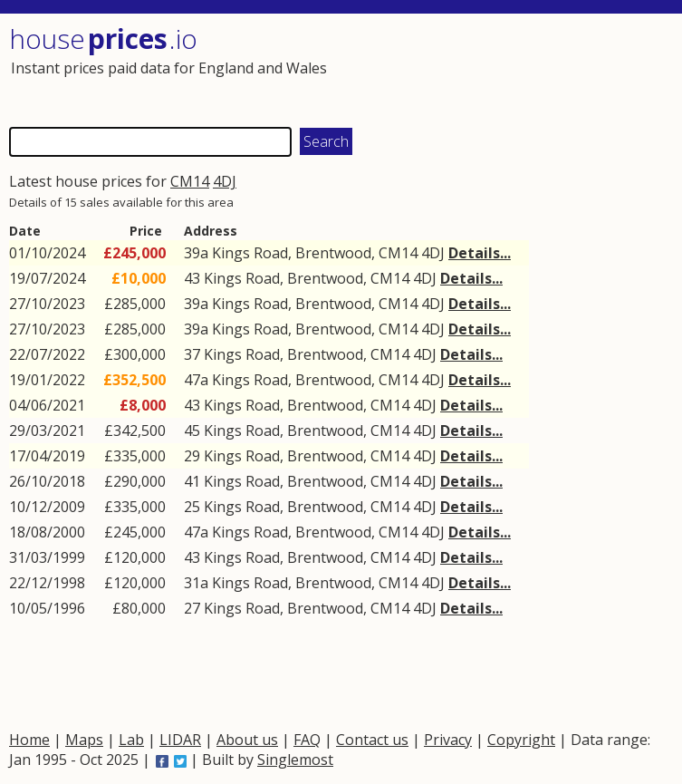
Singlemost (295, 760)
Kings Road (250, 253)
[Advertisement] (505, 68)
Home (29, 740)
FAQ (307, 740)
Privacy (448, 740)
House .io (103, 39)
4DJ (225, 181)
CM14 (190, 181)
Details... (480, 253)
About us (247, 740)
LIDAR (180, 740)
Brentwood (333, 253)
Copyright (521, 740)
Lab (131, 740)
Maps (84, 740)
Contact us (372, 740)
